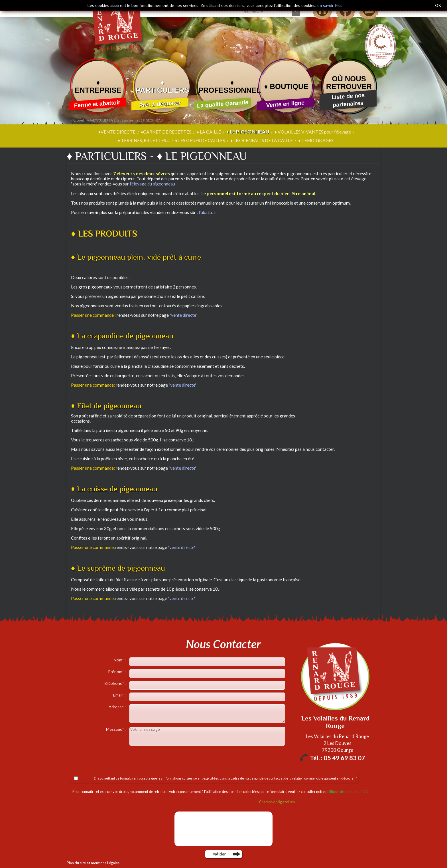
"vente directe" (183, 315)
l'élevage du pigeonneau (152, 183)
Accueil (78, 120)
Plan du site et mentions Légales (92, 863)
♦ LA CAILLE (181, 132)
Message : (116, 729)
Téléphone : (115, 683)
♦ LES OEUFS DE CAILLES (173, 140)
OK (438, 5)
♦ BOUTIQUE (286, 86)
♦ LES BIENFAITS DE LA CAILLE (233, 140)
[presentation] (224, 829)
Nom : (120, 660)
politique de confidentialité (346, 791)
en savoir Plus (329, 5)
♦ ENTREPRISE (98, 86)
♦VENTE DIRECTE (92, 132)
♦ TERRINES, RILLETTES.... (350, 132)
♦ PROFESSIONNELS (232, 86)
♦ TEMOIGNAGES (286, 140)
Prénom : (117, 671)
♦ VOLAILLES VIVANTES (282, 132)
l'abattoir (208, 212)
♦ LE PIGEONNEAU (150, 120)
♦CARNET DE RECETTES (140, 132)
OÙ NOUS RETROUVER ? (349, 86)
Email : (120, 695)
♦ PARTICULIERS (162, 86)
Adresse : (118, 706)
